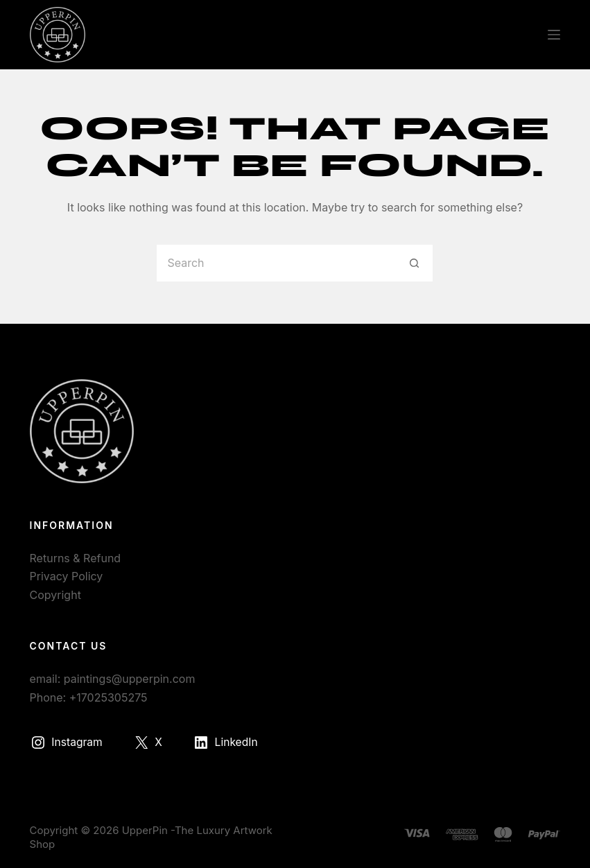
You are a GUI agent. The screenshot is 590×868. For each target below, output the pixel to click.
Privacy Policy (67, 576)
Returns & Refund (76, 558)
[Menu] (554, 35)
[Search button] (414, 263)
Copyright (55, 595)
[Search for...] (276, 263)
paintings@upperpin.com (130, 679)
